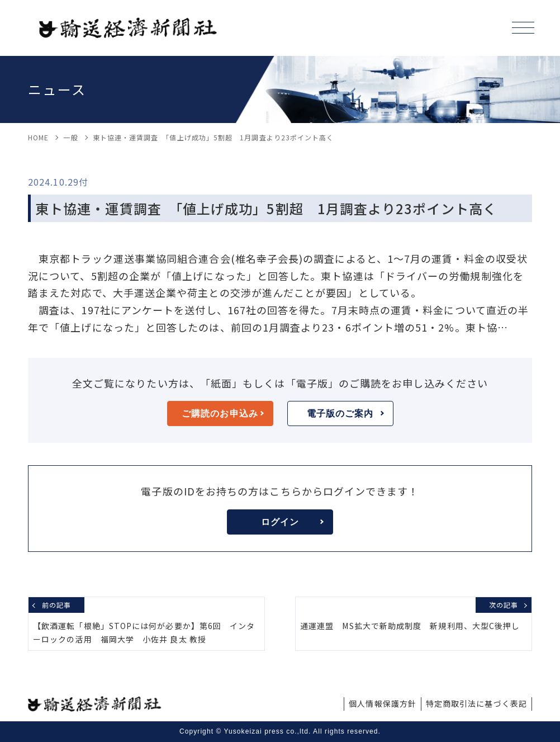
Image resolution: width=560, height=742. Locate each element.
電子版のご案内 (345, 413)
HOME (38, 137)
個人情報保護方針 (383, 703)
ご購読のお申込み (222, 413)
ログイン (292, 522)
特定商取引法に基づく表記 (476, 703)
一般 (70, 137)
